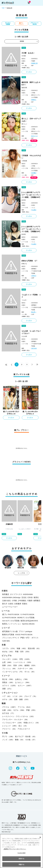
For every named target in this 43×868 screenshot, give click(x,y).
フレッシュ (9, 669)
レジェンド (10, 726)
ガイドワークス (16, 594)
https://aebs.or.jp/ (6, 832)
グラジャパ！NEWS (35, 24)
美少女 (8, 679)
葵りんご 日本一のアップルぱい (31, 120)
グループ (31, 696)
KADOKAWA (28, 594)
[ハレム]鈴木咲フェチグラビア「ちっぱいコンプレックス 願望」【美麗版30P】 (31, 195)
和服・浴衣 (23, 652)
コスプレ (9, 648)
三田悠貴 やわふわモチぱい (31, 157)
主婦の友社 (6, 601)
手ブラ (8, 736)
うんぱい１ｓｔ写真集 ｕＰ (31, 296)
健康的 (30, 665)
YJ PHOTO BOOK (27, 614)
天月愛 (24, 56)
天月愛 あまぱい (28, 53)
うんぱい (24, 300)
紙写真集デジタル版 (10, 631)
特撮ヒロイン (32, 723)
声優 (31, 710)
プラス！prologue (25, 631)
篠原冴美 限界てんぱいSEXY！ (31, 84)
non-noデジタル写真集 (11, 621)
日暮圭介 (34, 276)
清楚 (7, 689)
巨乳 (25, 659)
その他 (31, 740)
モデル (19, 710)
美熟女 (8, 682)
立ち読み (29, 72)
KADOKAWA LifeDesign (11, 597)
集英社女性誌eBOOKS (29, 621)
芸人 (23, 726)
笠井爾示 (34, 173)
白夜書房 (18, 604)
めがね (8, 652)
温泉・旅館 (22, 699)
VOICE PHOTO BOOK (24, 635)
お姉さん (22, 679)
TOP (3, 8)
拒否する (21, 859)
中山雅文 (34, 210)
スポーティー (26, 669)
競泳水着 (34, 648)
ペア (7, 696)
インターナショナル (13, 672)
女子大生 (9, 713)
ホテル (8, 699)
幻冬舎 (30, 597)
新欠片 (5, 604)
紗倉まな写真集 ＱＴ (30, 261)
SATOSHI (34, 348)
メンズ (8, 740)
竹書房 (30, 601)
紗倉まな (24, 264)
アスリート (9, 729)
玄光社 (24, 597)
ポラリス (35, 638)
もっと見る (22, 573)
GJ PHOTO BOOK (9, 618)
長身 (18, 665)
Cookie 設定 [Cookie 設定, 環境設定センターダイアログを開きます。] (21, 853)
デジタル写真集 (8, 24)
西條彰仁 (34, 100)
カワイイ (10, 686)
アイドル (25, 707)
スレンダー (10, 659)
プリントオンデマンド (11, 638)
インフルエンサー (12, 723)
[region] (21, 851)
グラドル (10, 707)
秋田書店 (6, 594)
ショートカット (23, 662)
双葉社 (25, 604)
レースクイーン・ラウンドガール (18, 716)
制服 (22, 648)
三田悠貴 (24, 161)
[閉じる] (40, 837)
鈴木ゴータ (34, 136)
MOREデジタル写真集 (26, 618)
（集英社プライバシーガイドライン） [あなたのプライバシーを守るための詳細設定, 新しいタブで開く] (15, 849)
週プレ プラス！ (21, 24)
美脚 (7, 665)
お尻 (7, 662)
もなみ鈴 (24, 336)
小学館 (14, 601)
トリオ (18, 696)
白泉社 (11, 604)
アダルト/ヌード (24, 729)
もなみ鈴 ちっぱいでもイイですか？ (31, 332)
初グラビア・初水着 (26, 736)
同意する (21, 865)
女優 (7, 710)
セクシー (25, 686)
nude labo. (6, 641)
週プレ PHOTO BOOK (11, 614)
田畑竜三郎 (34, 63)
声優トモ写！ (25, 638)
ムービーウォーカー (10, 607)
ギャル (30, 672)
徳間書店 (37, 601)
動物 (20, 740)
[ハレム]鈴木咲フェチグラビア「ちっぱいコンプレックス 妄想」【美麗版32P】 (31, 229)
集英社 (36, 597)
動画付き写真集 (8, 635)
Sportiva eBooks (28, 624)
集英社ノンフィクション (12, 624)
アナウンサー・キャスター (15, 719)
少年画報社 (22, 601)
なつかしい (23, 682)
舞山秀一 (34, 312)
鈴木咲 (24, 200)
